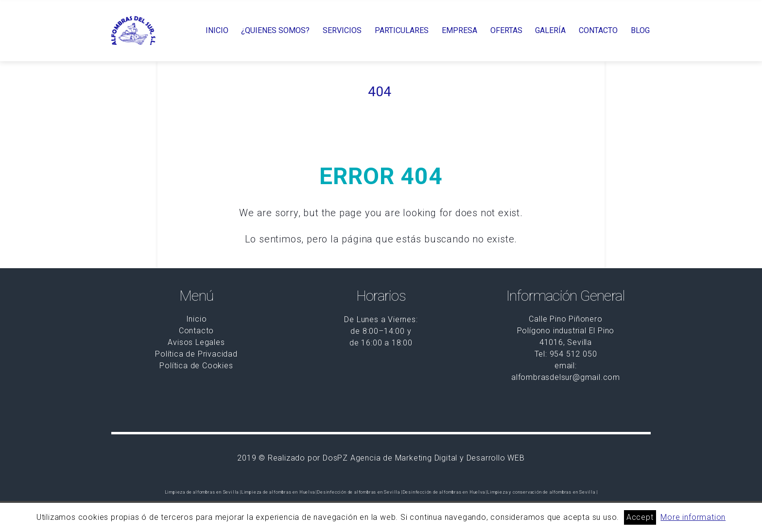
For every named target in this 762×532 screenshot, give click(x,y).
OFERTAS (506, 31)
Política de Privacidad (196, 354)
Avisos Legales (196, 342)
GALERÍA (550, 31)
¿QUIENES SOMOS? (275, 31)
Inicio (197, 319)
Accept (640, 517)
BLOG (640, 31)
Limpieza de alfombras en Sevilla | (203, 492)
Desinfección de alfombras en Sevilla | (359, 492)
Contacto (196, 331)
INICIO (217, 31)
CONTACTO (598, 31)
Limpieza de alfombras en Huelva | (279, 492)
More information (693, 517)
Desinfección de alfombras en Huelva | (445, 492)
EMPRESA (459, 31)
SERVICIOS (342, 31)
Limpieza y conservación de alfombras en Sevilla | (542, 492)
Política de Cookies (196, 366)
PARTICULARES (402, 31)
